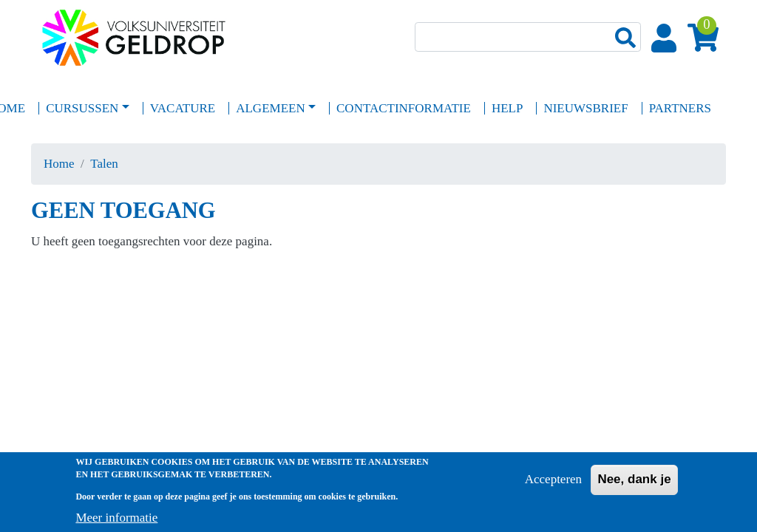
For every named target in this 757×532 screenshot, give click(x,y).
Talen (104, 164)
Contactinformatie (404, 108)
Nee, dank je (634, 484)
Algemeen (270, 108)
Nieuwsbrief (585, 108)
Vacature (183, 108)
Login (667, 40)
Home (59, 164)
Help (508, 108)
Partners (680, 108)
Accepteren (553, 484)
